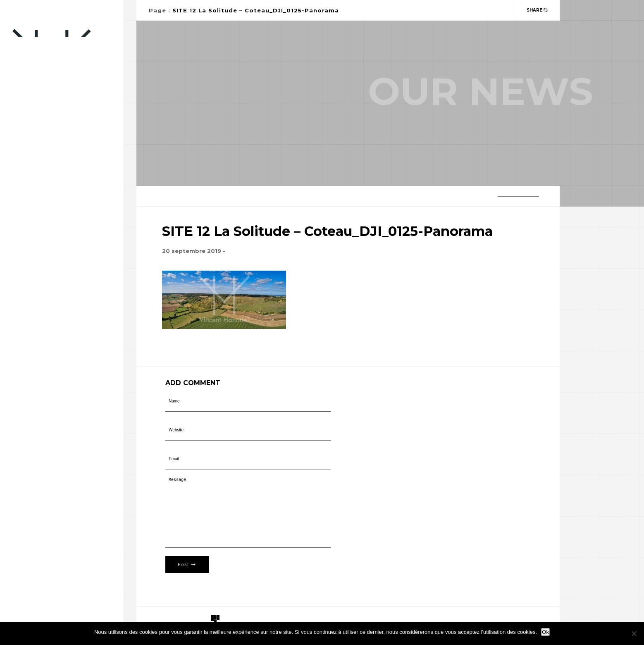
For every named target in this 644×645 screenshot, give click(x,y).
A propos (27, 214)
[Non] (634, 633)
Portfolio (29, 165)
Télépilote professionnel (53, 198)
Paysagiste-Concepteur (49, 148)
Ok (545, 632)
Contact (26, 181)
